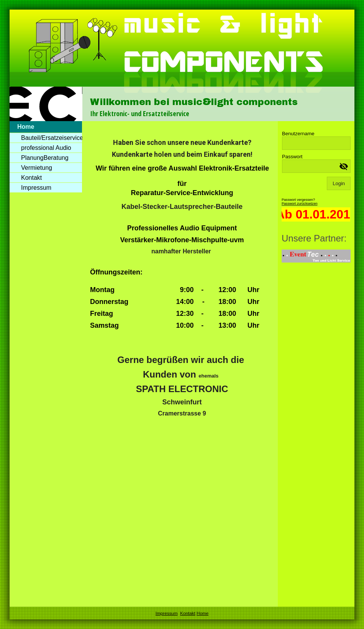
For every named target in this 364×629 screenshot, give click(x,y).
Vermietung (37, 168)
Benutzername (298, 134)
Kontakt (31, 178)
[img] (182, 65)
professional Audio (46, 148)
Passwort (292, 157)
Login (339, 183)
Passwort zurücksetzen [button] (300, 204)
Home (26, 127)
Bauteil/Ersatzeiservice (52, 138)
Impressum (36, 188)
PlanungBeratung (45, 158)
